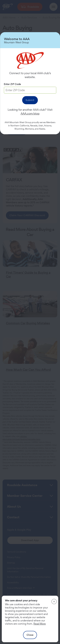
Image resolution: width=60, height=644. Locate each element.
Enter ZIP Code (12, 84)
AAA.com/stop (30, 113)
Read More (40, 624)
